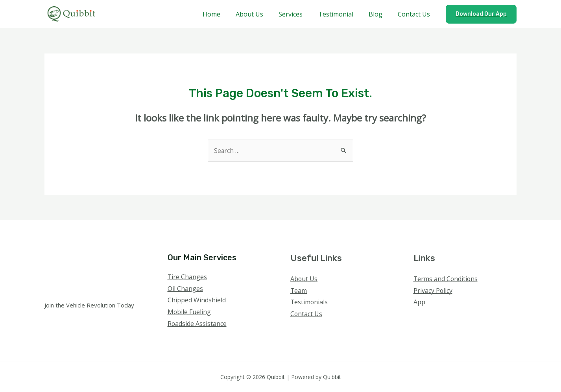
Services (301, 14)
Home (227, 14)
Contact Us (415, 14)
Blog (380, 14)
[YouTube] (451, 318)
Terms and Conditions (446, 279)
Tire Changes (187, 277)
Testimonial (343, 14)
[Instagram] (440, 318)
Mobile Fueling (189, 312)
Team (299, 291)
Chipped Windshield (197, 300)
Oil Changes (185, 289)
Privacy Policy (433, 291)
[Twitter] (429, 318)
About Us (262, 14)
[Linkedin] (461, 318)
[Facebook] (419, 318)
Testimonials (309, 302)
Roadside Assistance (197, 324)
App (419, 302)
